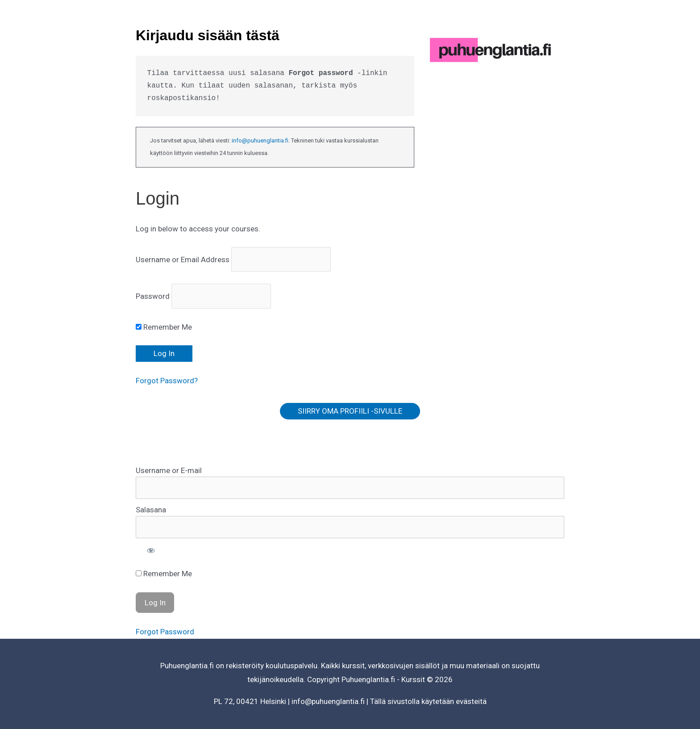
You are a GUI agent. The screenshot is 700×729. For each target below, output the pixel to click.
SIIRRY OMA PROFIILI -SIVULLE (350, 411)
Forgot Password (165, 632)
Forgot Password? (167, 381)
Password (153, 296)
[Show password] (151, 551)
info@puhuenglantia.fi (260, 140)
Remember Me (164, 327)
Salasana (151, 510)
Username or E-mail (169, 470)
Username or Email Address (183, 260)
